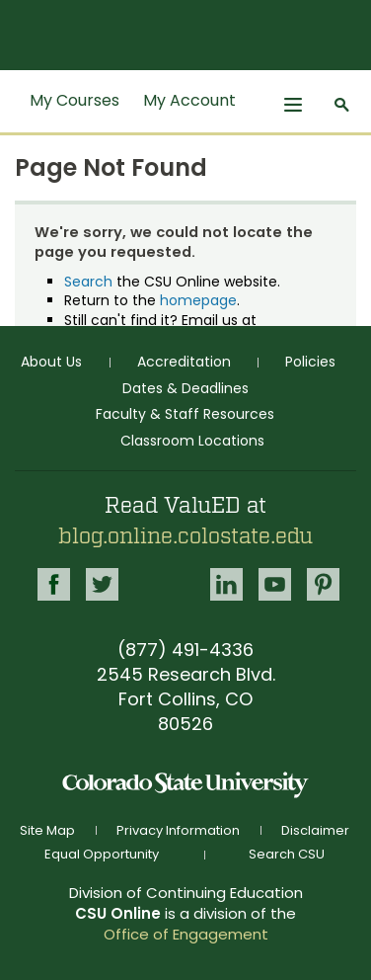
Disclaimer (315, 830)
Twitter (102, 584)
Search (88, 282)
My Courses (74, 100)
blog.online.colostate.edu (185, 536)
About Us (51, 362)
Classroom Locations (192, 441)
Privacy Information (178, 830)
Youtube (275, 584)
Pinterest (323, 584)
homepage (198, 300)
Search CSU (287, 854)
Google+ (164, 579)
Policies (310, 362)
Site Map (47, 830)
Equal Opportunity (102, 854)
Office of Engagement (186, 934)
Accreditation (184, 362)
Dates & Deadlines (185, 388)
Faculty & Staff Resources (185, 414)
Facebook (54, 584)
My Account (189, 100)
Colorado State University (185, 785)
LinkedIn (226, 584)
